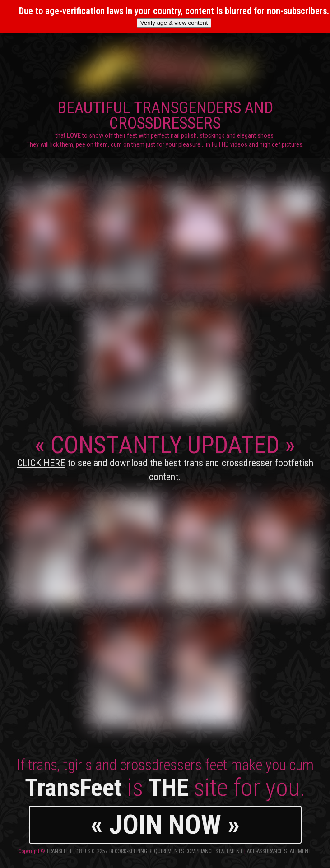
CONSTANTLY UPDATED (165, 457)
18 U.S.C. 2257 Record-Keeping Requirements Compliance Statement (160, 851)
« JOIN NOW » (165, 824)
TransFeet (59, 851)
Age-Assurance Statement (279, 851)
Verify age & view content (174, 23)
